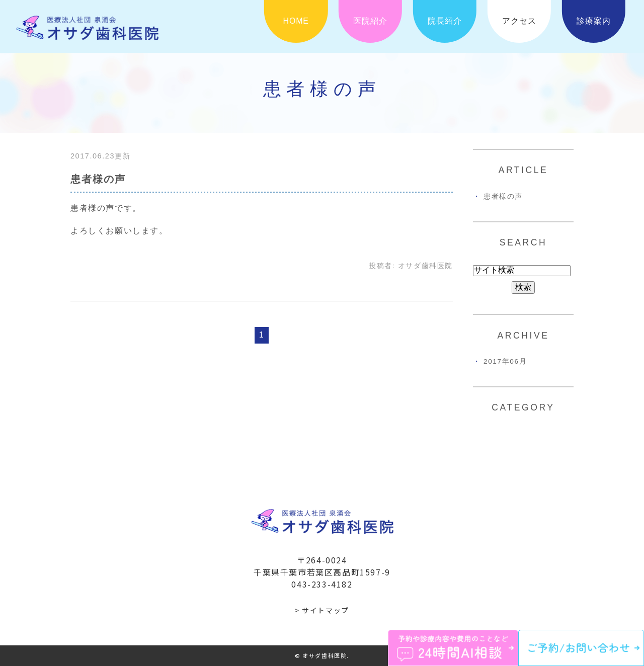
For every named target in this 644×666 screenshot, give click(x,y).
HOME (296, 21)
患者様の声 (98, 179)
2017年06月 (505, 361)
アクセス (519, 21)
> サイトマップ (322, 610)
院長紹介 (445, 21)
